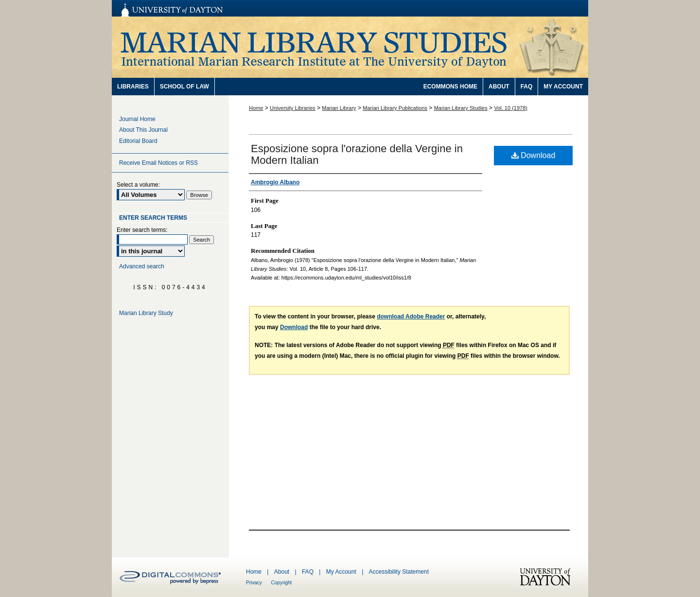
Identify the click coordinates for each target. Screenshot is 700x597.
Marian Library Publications (395, 108)
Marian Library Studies (350, 47)
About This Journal (143, 130)
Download (534, 155)
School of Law (184, 87)
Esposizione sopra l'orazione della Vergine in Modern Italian (357, 154)
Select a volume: (138, 185)
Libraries (133, 87)
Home (256, 108)
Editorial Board (138, 141)
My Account (342, 572)
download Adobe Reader (411, 316)
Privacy (255, 583)
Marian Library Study (146, 313)
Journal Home (137, 119)
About (283, 572)
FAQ (308, 572)
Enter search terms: (142, 230)
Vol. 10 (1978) (511, 108)
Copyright (282, 583)
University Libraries (293, 108)
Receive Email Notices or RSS (158, 163)
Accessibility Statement (399, 572)
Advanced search (142, 266)
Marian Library (339, 108)
